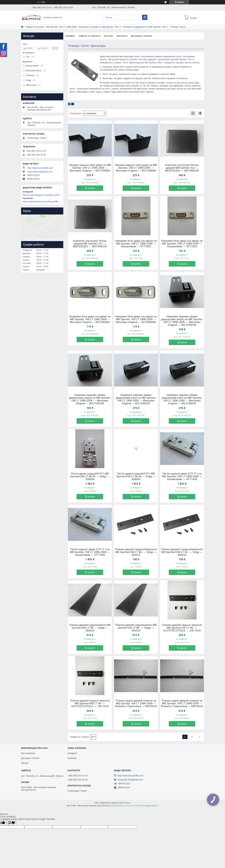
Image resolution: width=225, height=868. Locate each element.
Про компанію (28, 753)
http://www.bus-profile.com (40, 168)
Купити (91, 188)
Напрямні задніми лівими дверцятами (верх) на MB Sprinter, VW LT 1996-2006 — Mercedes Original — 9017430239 (182, 321)
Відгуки (25, 763)
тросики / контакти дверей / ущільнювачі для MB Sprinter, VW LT (162, 59)
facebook (72, 758)
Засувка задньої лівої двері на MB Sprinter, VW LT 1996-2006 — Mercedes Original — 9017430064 (90, 168)
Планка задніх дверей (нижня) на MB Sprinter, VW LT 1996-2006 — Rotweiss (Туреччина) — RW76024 (136, 704)
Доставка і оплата (141, 36)
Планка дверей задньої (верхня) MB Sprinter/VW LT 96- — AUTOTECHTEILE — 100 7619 (182, 628)
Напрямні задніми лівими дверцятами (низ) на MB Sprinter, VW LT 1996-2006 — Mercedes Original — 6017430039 (136, 399)
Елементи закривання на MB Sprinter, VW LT (146, 27)
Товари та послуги (35, 27)
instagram (72, 753)
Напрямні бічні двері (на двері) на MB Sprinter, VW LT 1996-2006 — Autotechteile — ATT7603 (136, 244)
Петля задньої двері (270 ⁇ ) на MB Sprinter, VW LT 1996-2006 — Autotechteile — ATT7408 (182, 477)
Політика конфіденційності (147, 806)
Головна (70, 36)
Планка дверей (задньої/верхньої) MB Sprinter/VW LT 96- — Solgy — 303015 (136, 552)
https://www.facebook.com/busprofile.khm (42, 202)
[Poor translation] (11, 823)
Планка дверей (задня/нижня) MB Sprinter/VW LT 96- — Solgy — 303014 (90, 628)
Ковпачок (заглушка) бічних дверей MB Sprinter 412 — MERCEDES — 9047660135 (182, 168)
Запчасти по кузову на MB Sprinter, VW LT (100, 27)
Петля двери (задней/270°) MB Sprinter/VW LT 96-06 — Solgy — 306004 (90, 477)
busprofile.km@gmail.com (40, 172)
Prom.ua (127, 803)
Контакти (122, 36)
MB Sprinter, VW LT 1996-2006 (61, 27)
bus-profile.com (128, 83)
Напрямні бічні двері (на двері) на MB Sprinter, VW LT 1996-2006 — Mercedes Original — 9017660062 (90, 319)
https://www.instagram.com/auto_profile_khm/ (42, 195)
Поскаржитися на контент (122, 806)
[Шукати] (145, 17)
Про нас (108, 36)
